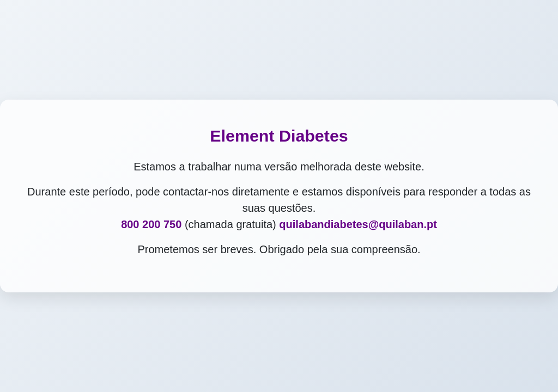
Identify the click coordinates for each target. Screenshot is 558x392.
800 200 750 (151, 224)
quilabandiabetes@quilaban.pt (358, 224)
